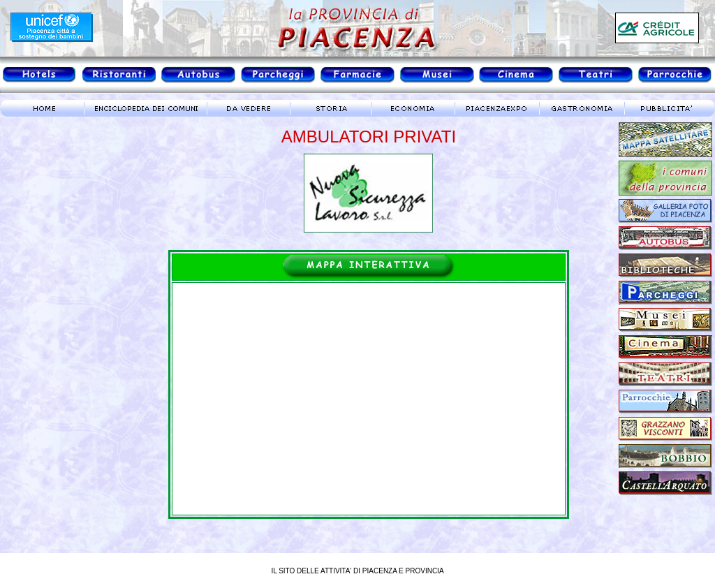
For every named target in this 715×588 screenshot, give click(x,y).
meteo (59, 247)
